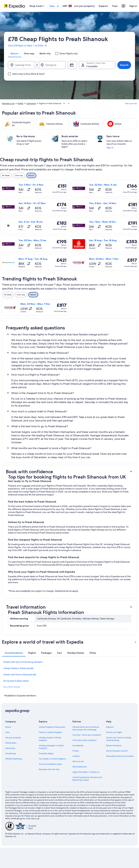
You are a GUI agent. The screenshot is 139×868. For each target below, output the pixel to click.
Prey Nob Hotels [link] (12, 687)
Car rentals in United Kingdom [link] (52, 759)
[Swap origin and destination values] (37, 65)
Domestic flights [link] (46, 753)
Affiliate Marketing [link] (14, 759)
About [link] (8, 727)
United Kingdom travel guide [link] (52, 727)
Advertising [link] (10, 753)
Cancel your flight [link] (114, 732)
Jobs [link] (7, 732)
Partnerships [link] (11, 743)
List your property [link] (13, 738)
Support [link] (110, 727)
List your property (84, 6)
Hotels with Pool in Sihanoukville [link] (20, 675)
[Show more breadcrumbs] (64, 103)
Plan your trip (131, 103)
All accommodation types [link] (50, 764)
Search (124, 65)
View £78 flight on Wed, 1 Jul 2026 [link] (27, 46)
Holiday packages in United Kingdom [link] (51, 747)
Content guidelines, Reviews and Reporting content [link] (87, 779)
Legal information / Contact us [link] (86, 772)
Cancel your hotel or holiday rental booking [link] (119, 739)
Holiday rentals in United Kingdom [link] (50, 739)
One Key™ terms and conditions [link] (87, 735)
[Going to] (52, 65)
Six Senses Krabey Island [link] (16, 681)
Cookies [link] (76, 756)
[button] (69, 472)
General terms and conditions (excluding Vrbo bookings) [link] (86, 728)
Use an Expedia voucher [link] (117, 751)
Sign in (133, 6)
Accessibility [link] (78, 746)
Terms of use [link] (78, 761)
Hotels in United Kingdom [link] (51, 732)
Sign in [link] (110, 147)
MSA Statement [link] (80, 767)
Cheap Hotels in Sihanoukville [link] (18, 668)
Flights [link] (20, 103)
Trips (115, 6)
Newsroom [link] (10, 748)
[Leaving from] (22, 65)
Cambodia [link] (31, 103)
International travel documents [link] (120, 756)
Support (103, 6)
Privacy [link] (76, 751)
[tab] (15, 53)
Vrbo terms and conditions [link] (84, 740)
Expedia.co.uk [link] (8, 103)
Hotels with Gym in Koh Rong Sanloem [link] (23, 662)
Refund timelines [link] (114, 746)
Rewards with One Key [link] (49, 769)
